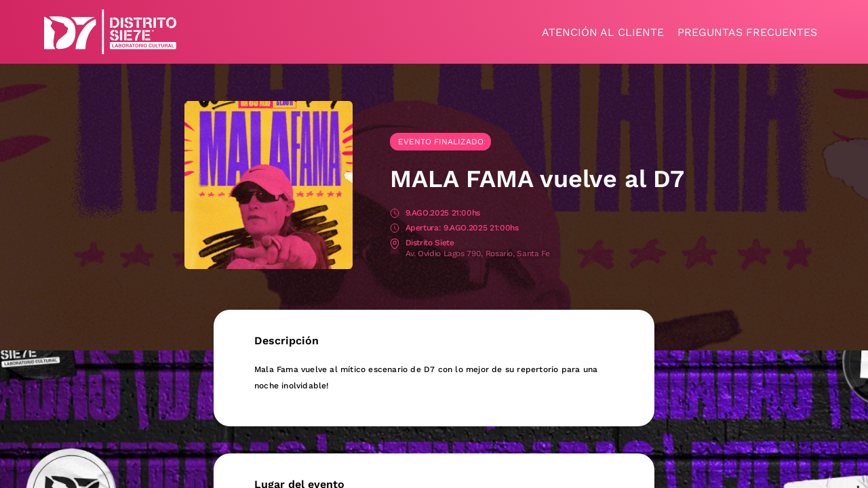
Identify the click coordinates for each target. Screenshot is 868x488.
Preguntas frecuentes (747, 32)
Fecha (395, 214)
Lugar (395, 244)
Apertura (395, 229)
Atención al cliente (603, 32)
